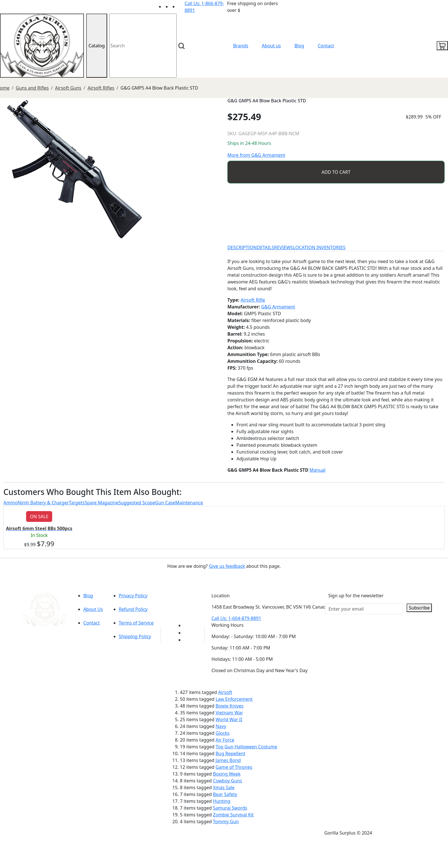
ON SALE (39, 516)
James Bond (228, 760)
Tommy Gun (226, 822)
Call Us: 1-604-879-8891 (236, 618)
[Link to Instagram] (181, 7)
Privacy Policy (133, 596)
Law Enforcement (234, 699)
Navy (221, 726)
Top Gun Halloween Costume (246, 747)
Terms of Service (136, 623)
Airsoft (225, 692)
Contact (326, 46)
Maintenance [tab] (189, 503)
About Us (93, 609)
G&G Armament (278, 307)
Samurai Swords (230, 808)
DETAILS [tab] (266, 247)
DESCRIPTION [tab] (242, 247)
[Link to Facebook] (187, 633)
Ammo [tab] (10, 503)
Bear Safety (225, 794)
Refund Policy (133, 609)
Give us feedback (227, 566)
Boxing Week (227, 774)
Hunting (222, 801)
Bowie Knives (229, 706)
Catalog (97, 46)
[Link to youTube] (187, 625)
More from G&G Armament (256, 155)
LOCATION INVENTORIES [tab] (319, 247)
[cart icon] (442, 46)
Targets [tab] (77, 503)
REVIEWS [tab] (284, 247)
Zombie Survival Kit (233, 815)
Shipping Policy (135, 636)
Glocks (222, 733)
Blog (299, 46)
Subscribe (419, 608)
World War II (229, 719)
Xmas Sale (224, 787)
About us (271, 46)
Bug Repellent (230, 753)
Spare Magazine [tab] (102, 503)
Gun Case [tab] (165, 503)
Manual (318, 470)
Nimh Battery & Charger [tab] (43, 503)
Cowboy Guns (228, 781)
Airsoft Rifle (253, 300)
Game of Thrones (234, 767)
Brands (241, 46)
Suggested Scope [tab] (137, 503)
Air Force (225, 740)
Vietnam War (229, 713)
